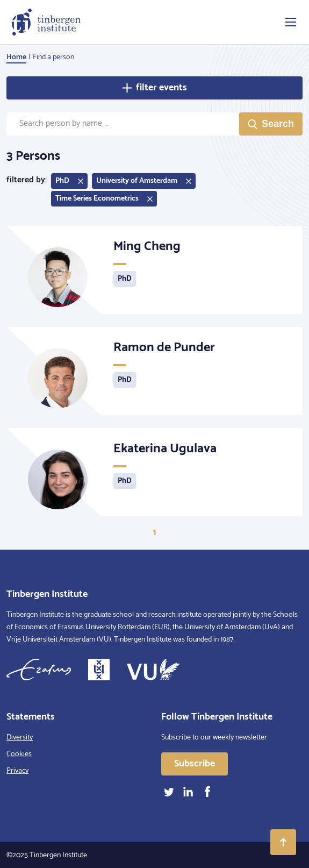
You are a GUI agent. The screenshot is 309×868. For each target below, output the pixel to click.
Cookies (19, 754)
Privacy (17, 771)
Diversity (20, 738)
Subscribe (195, 764)
